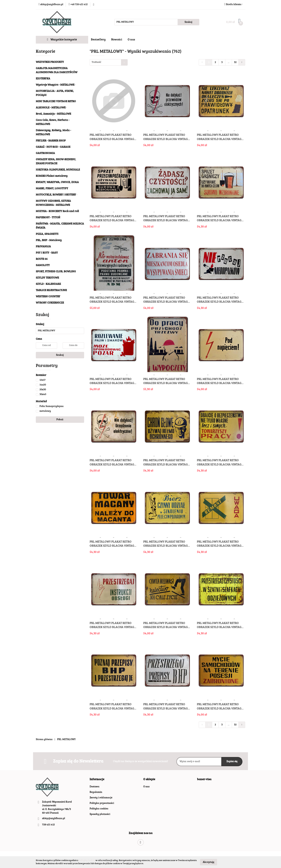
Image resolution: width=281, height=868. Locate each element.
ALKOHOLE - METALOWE (51, 108)
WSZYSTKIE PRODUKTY (50, 62)
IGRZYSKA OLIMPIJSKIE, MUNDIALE (58, 170)
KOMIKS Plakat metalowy (52, 176)
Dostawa (94, 787)
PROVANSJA (43, 247)
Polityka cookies (99, 809)
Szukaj (60, 355)
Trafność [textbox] (96, 62)
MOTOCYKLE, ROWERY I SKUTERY (56, 195)
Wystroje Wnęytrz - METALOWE (56, 85)
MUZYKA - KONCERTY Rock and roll (57, 211)
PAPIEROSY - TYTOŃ (48, 218)
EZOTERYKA (43, 79)
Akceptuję (209, 862)
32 (235, 62)
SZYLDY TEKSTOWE (47, 278)
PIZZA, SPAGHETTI (47, 234)
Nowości (117, 40)
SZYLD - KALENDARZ (48, 284)
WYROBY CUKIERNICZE (50, 303)
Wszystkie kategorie (62, 40)
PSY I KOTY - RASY (47, 253)
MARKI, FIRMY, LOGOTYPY (52, 189)
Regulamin (96, 792)
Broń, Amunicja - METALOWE (53, 114)
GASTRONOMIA (45, 153)
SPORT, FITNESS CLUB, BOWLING (56, 272)
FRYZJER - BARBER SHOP (51, 141)
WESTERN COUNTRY (48, 297)
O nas (131, 40)
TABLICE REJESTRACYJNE (51, 290)
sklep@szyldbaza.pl (54, 819)
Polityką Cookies (87, 860)
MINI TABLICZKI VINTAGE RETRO (56, 102)
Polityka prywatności (102, 803)
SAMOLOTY (43, 265)
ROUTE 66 (42, 259)
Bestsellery (98, 40)
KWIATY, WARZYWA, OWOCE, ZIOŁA (57, 182)
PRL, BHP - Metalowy (49, 240)
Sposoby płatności (100, 814)
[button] (97, 780)
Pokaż (60, 420)
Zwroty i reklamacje (101, 798)
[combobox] (109, 62)
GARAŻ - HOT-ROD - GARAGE (53, 147)
